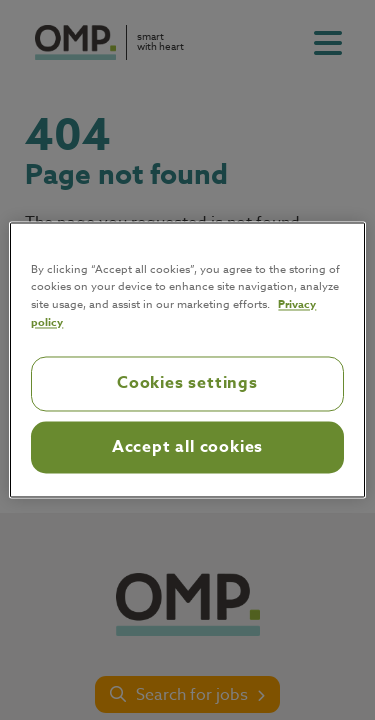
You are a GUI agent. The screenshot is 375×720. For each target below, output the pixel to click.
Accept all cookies (187, 447)
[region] (187, 359)
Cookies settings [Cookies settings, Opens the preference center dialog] (187, 384)
